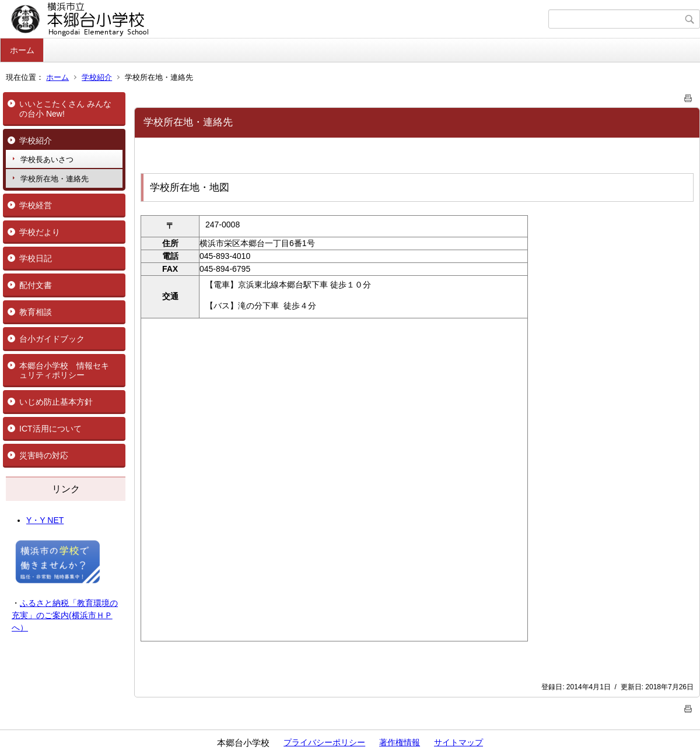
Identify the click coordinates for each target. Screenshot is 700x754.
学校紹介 (97, 77)
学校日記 (36, 258)
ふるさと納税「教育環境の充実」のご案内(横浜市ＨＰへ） (65, 615)
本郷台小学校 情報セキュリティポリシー (64, 371)
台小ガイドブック (52, 339)
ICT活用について (50, 429)
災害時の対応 (44, 455)
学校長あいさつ (47, 159)
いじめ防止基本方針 (56, 402)
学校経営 (36, 205)
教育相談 (36, 312)
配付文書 (36, 285)
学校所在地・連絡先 (55, 179)
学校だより (40, 232)
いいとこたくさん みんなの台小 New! (65, 109)
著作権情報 (400, 742)
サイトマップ (459, 742)
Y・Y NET (45, 520)
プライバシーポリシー (324, 742)
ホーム (22, 50)
